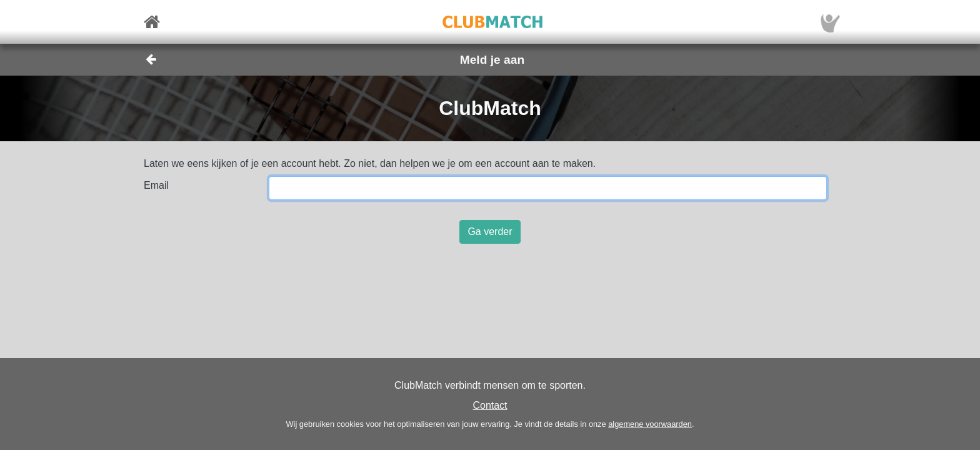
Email (156, 185)
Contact (490, 405)
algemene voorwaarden (650, 424)
